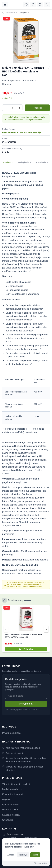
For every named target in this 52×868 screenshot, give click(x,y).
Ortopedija (8, 820)
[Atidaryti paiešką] (33, 5)
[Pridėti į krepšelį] (26, 649)
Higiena (6, 799)
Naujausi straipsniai (16, 742)
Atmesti (11, 855)
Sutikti (35, 855)
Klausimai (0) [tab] (42, 162)
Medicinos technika (12, 789)
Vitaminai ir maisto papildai (13, 13)
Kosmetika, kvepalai (13, 794)
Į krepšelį (37, 108)
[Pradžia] (26, 5)
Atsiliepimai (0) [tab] (24, 162)
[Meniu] (5, 5)
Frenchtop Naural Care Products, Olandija (22, 132)
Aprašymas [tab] (8, 162)
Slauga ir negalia (11, 815)
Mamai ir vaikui (10, 810)
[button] (24, 93)
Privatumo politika (11, 733)
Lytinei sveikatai (10, 805)
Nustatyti (23, 855)
